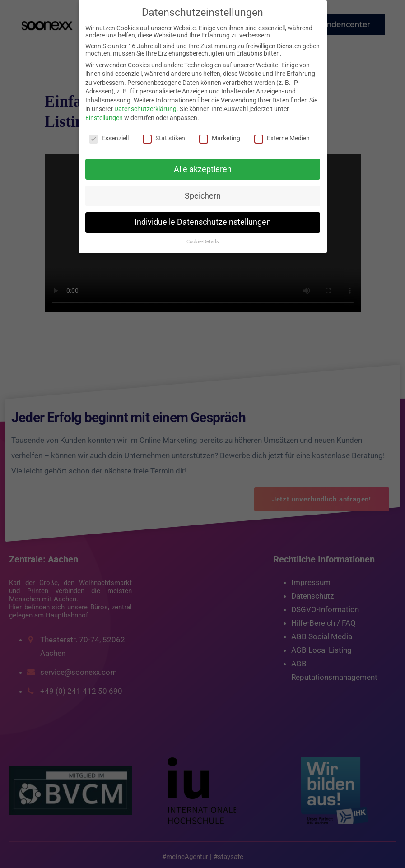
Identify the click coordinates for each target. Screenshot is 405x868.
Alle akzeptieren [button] (203, 169)
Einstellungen (104, 118)
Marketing (220, 138)
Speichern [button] (203, 196)
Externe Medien (282, 138)
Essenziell (109, 138)
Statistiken (164, 138)
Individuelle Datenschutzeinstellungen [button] (203, 222)
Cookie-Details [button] (203, 242)
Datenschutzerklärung (145, 109)
